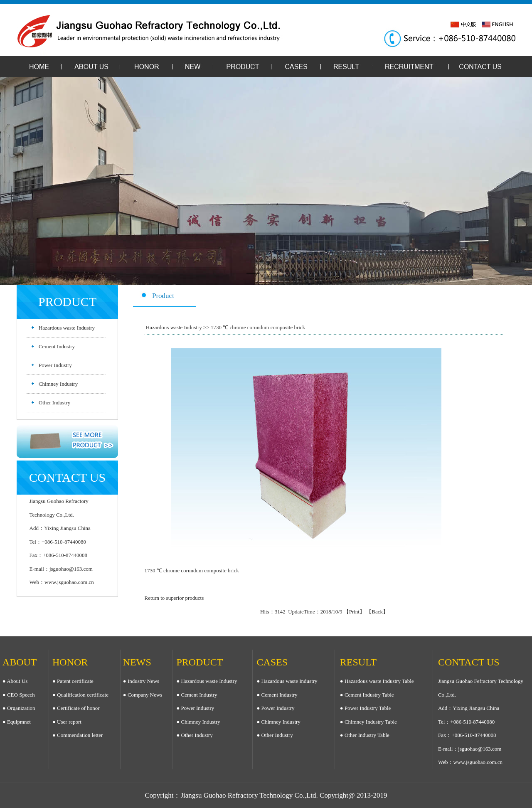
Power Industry (55, 365)
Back (377, 612)
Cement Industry (57, 346)
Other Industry (54, 403)
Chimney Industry (58, 384)
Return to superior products (174, 598)
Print (354, 612)
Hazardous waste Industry (67, 328)
